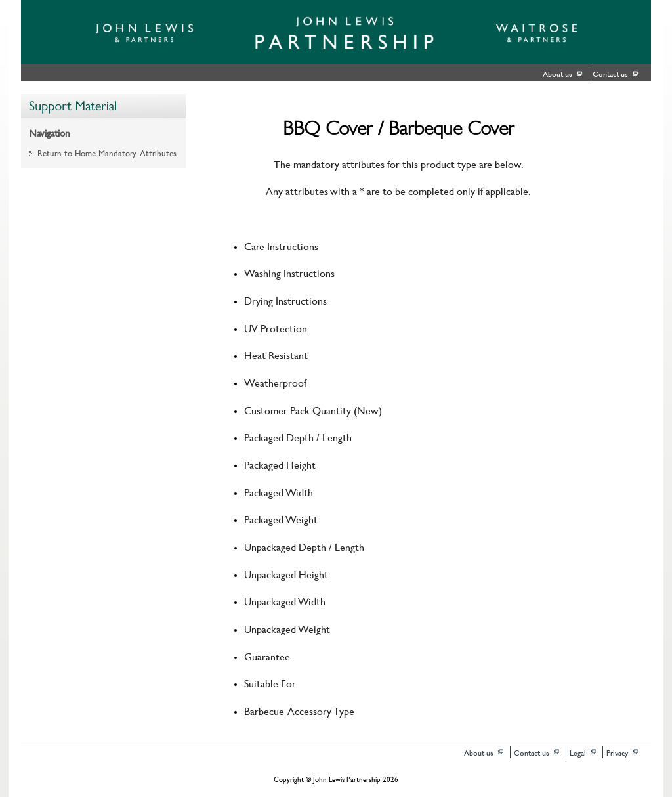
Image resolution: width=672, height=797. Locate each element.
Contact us (610, 73)
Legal (578, 752)
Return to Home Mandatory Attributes (107, 152)
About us (557, 73)
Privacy (617, 752)
